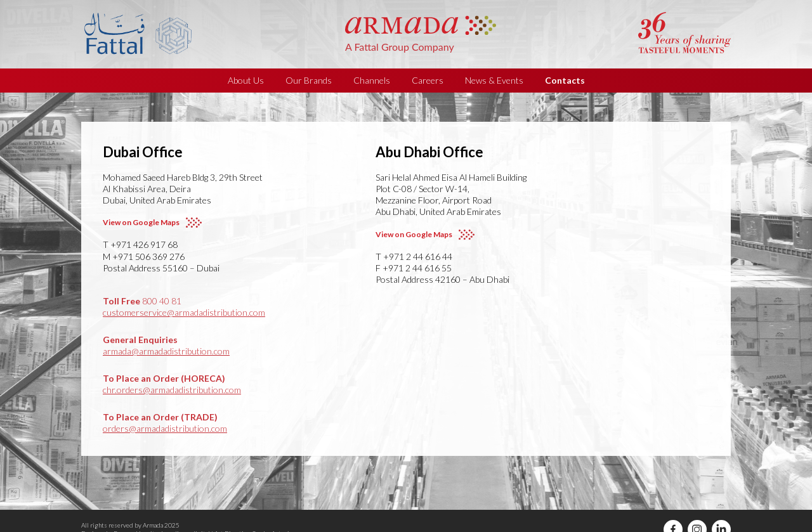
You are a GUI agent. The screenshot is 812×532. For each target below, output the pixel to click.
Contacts (565, 80)
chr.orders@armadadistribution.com (172, 390)
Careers (428, 80)
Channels (372, 80)
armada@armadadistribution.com (166, 351)
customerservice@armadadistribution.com (184, 312)
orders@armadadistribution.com (165, 428)
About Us (246, 80)
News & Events (494, 80)
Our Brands (309, 80)
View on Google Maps (141, 222)
